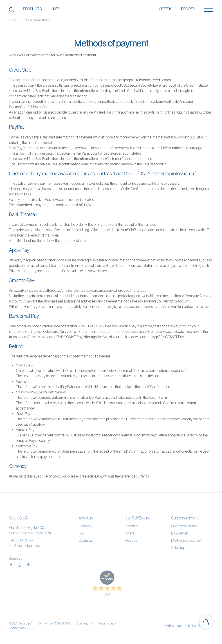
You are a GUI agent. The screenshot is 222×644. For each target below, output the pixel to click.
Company (86, 526)
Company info (85, 623)
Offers (165, 9)
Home (13, 20)
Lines (55, 9)
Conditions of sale (184, 526)
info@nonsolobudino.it (26, 545)
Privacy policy (107, 623)
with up (174, 626)
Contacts (85, 540)
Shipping (178, 548)
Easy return (180, 533)
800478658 (24, 540)
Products (32, 9)
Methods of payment (187, 540)
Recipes (188, 9)
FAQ (82, 533)
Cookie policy (18, 628)
